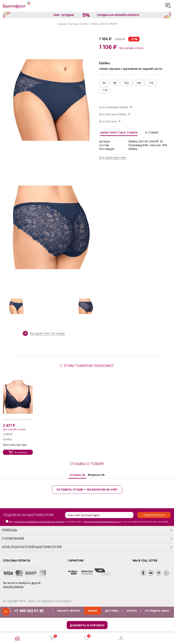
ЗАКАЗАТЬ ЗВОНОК (68, 611)
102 (126, 83)
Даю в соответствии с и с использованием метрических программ (89, 522)
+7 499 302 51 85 (29, 611)
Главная (62, 24)
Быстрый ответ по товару (47, 333)
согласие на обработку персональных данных (39, 522)
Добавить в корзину (87, 625)
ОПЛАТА (132, 611)
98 (115, 83)
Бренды (74, 24)
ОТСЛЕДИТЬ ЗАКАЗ (157, 611)
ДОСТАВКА (112, 611)
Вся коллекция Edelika (114, 107)
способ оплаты (13, 587)
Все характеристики (113, 157)
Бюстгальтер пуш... (15, 445)
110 (151, 83)
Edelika (85, 24)
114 (105, 90)
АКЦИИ (93, 611)
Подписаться (154, 515)
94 (104, 83)
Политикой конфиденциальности (101, 522)
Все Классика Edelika (113, 114)
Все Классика (108, 121)
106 (139, 83)
